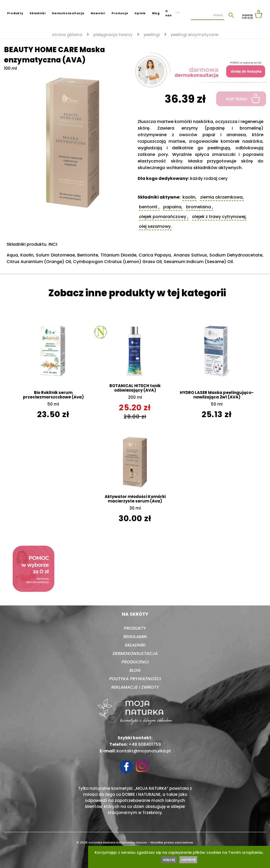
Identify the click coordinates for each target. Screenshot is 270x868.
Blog (156, 13)
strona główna (67, 35)
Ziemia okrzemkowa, (222, 197)
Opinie (140, 13)
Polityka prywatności (135, 679)
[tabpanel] (69, 140)
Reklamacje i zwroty (135, 687)
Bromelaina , (200, 207)
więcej (169, 860)
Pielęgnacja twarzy (113, 35)
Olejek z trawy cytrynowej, (219, 217)
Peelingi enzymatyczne (195, 35)
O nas (168, 13)
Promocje (120, 13)
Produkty (15, 13)
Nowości (98, 13)
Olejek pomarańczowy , (164, 217)
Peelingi (152, 35)
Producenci (135, 662)
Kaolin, (189, 197)
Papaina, (173, 207)
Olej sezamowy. (155, 226)
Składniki (37, 13)
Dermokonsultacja (68, 13)
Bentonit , (149, 207)
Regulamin (135, 637)
